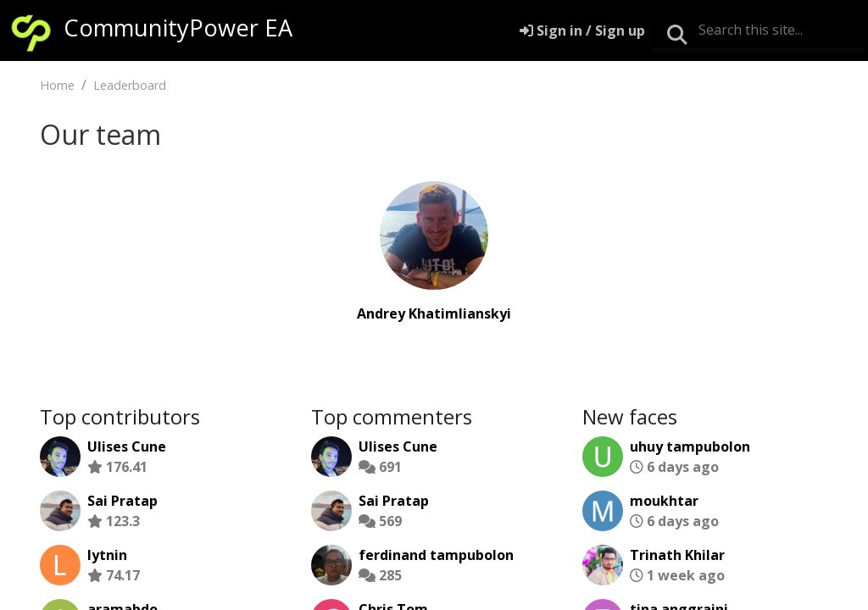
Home (57, 85)
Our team (100, 134)
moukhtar (664, 501)
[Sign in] (582, 30)
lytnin (107, 555)
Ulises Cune (127, 446)
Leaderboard (130, 85)
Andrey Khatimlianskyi (434, 313)
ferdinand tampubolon (436, 555)
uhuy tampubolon (690, 446)
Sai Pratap (122, 501)
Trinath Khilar (677, 555)
